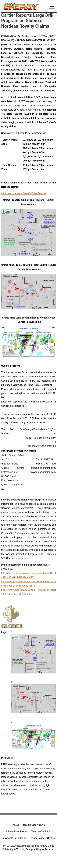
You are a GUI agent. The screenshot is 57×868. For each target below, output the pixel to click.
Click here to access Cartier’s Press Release (24, 193)
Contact (51, 838)
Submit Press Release (17, 831)
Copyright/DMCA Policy (14, 838)
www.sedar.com (20, 558)
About (16, 825)
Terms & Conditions (41, 831)
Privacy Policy (37, 838)
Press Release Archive (33, 825)
